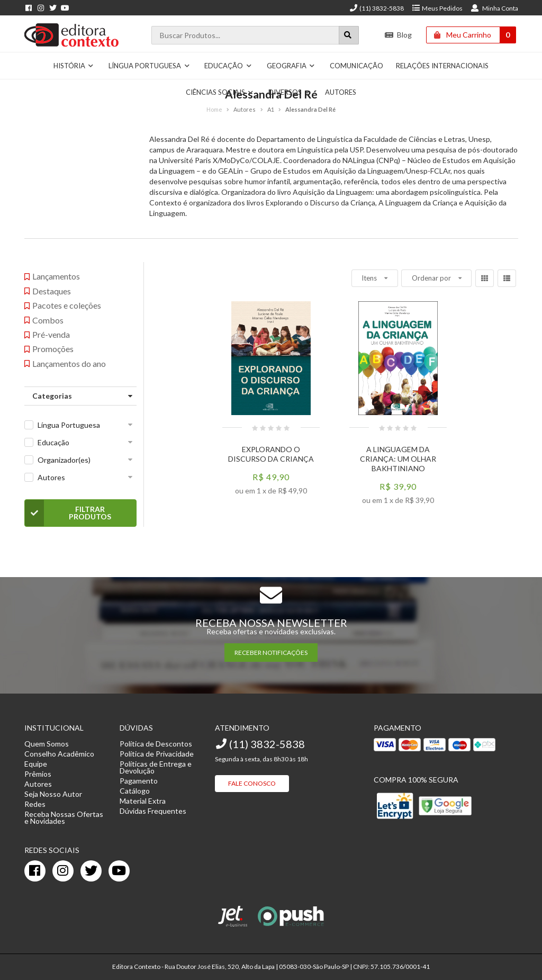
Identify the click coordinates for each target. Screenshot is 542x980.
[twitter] (91, 871)
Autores (51, 477)
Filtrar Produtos (68, 513)
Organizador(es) (64, 460)
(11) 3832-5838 (376, 8)
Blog (398, 35)
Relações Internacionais (442, 66)
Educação (228, 66)
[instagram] (63, 871)
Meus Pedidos (437, 8)
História (74, 66)
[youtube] (119, 871)
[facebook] (35, 871)
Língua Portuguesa (149, 66)
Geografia (291, 66)
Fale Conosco (252, 783)
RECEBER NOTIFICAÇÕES (271, 653)
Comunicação (356, 66)
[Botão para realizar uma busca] (349, 35)
